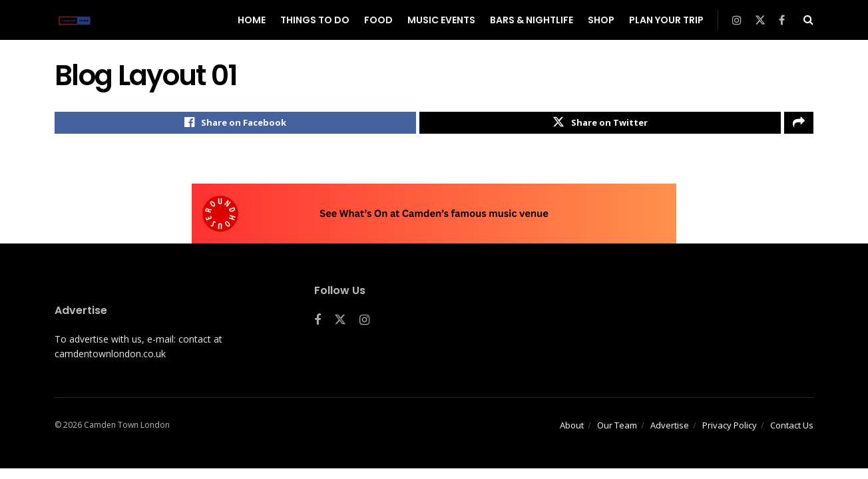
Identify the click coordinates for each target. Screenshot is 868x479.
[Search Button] (808, 20)
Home (252, 20)
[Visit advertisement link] (434, 217)
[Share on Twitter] (600, 124)
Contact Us (792, 428)
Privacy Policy (730, 428)
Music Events (441, 20)
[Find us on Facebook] (318, 324)
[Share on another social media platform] (799, 124)
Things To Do (315, 20)
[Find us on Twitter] (340, 323)
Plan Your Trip (666, 20)
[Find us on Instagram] (364, 324)
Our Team (617, 428)
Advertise (670, 428)
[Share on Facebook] (235, 124)
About (572, 428)
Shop (601, 20)
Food (378, 20)
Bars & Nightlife (532, 20)
